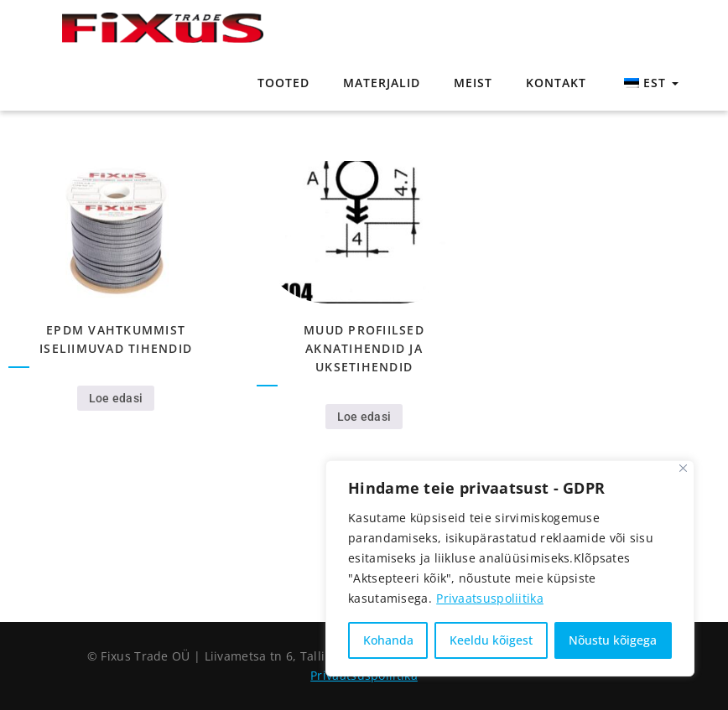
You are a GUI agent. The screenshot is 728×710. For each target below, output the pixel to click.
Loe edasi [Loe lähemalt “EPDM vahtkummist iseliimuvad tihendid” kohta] (116, 398)
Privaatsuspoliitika (490, 598)
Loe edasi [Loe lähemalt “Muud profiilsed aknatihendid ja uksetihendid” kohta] (364, 417)
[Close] (683, 468)
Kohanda (388, 640)
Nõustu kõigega (613, 640)
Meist (473, 83)
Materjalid (382, 83)
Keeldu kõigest (491, 640)
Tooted (283, 83)
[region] (510, 568)
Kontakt (556, 83)
